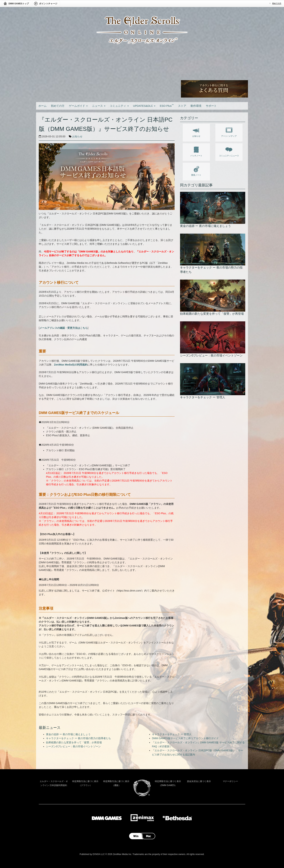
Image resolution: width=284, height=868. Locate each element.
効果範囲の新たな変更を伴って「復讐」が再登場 (74, 742)
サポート (211, 106)
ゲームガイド (78, 106)
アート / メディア (229, 131)
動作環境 (196, 106)
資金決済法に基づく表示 (199, 781)
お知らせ (77, 136)
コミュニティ (119, 106)
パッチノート (196, 151)
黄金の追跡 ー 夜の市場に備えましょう (68, 734)
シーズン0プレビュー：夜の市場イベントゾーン (73, 746)
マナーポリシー (230, 781)
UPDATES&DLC (144, 106)
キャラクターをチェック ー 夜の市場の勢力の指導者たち (78, 738)
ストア (182, 106)
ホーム (42, 106)
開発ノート (196, 170)
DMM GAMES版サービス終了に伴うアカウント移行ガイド (185, 738)
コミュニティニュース (229, 151)
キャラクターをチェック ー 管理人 (172, 734)
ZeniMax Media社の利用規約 (71, 365)
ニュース (99, 106)
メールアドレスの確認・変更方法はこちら (64, 328)
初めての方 (277, 3)
